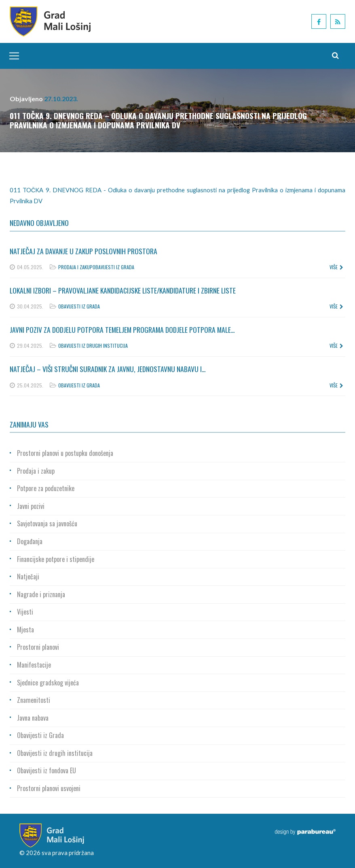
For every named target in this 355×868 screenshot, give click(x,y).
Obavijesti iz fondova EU (46, 770)
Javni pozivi (31, 506)
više (336, 267)
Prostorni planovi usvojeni (49, 788)
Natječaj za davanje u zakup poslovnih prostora (83, 251)
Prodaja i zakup (75, 267)
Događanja (30, 541)
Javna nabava (33, 718)
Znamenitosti (34, 700)
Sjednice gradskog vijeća (48, 683)
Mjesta (25, 630)
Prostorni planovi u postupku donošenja (65, 453)
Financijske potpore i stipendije (56, 559)
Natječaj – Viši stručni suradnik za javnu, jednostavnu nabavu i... (108, 369)
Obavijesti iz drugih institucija (93, 346)
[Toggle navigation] (12, 56)
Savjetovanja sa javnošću (47, 523)
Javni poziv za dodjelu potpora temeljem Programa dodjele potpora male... (122, 330)
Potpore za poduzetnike (46, 488)
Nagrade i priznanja (41, 594)
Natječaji (28, 577)
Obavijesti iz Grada (113, 267)
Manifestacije (34, 665)
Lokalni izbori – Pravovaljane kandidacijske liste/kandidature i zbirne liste (123, 290)
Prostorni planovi (38, 647)
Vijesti (25, 612)
